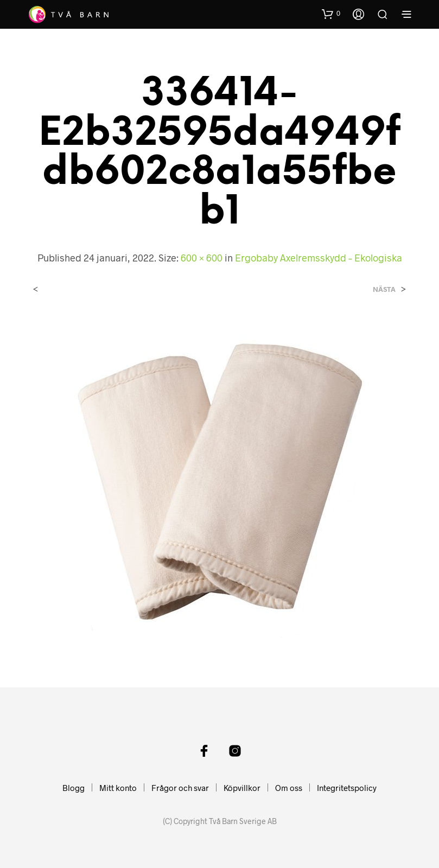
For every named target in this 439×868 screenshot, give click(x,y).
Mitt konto (118, 788)
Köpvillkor (242, 788)
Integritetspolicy (347, 788)
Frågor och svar (180, 788)
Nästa (384, 289)
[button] (331, 14)
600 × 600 (202, 258)
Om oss (289, 788)
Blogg (74, 788)
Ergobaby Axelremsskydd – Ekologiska (319, 258)
